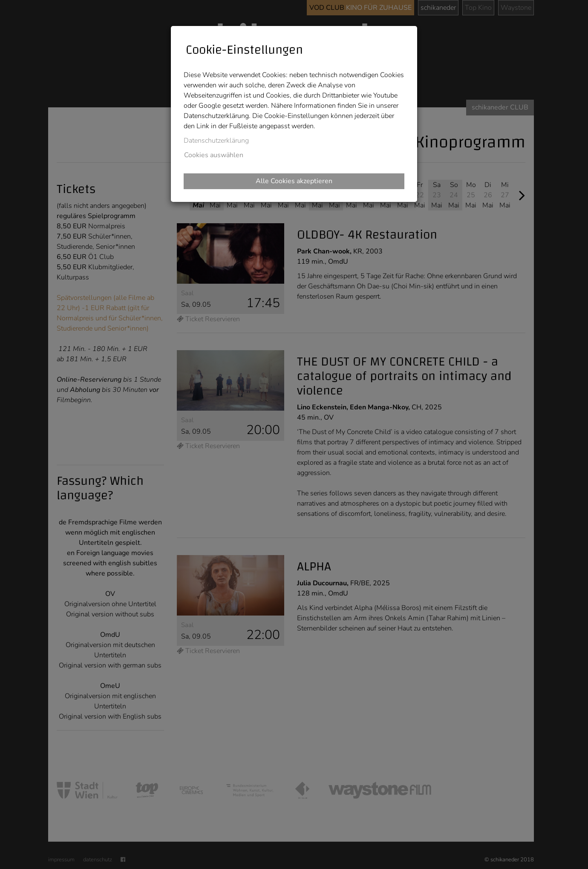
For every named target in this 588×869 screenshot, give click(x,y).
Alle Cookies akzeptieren (294, 181)
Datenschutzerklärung (216, 141)
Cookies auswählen (214, 155)
